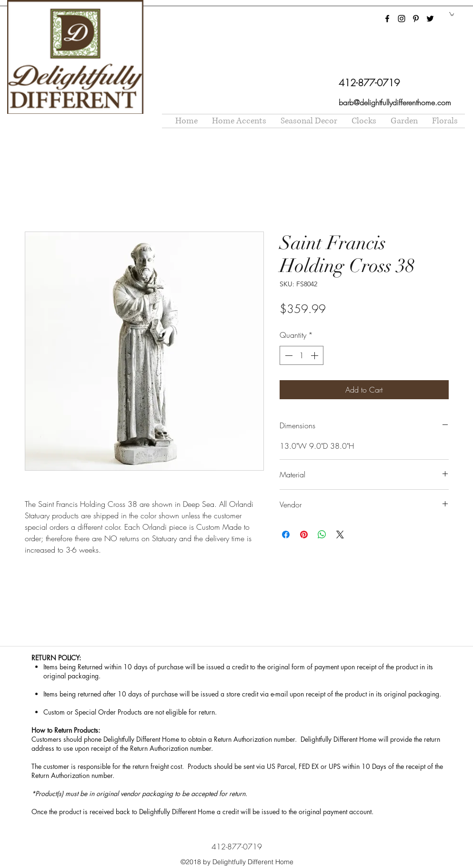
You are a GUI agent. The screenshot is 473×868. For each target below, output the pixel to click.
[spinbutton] (302, 355)
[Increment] (315, 355)
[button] (452, 14)
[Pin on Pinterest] (304, 535)
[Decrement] (288, 355)
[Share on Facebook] (286, 535)
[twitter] (430, 19)
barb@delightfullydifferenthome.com (395, 102)
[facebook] (387, 19)
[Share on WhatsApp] (322, 535)
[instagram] (402, 19)
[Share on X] (340, 535)
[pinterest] (416, 19)
